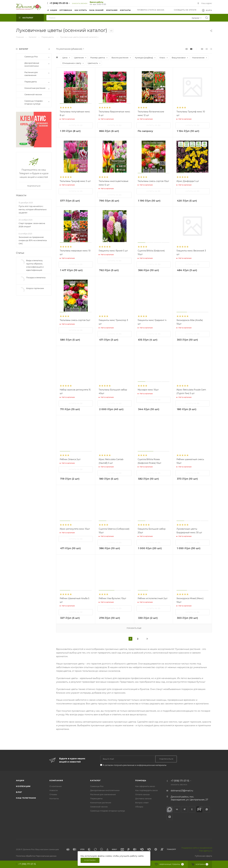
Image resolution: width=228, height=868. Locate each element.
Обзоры (139, 807)
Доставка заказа (143, 798)
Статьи (20, 258)
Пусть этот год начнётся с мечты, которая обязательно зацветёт (33, 215)
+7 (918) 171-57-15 (59, 3)
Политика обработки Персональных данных (36, 856)
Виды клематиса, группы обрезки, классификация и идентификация (35, 270)
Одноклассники (192, 809)
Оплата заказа (142, 794)
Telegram (184, 809)
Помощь (141, 780)
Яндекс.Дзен (170, 817)
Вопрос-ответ (142, 803)
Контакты (54, 798)
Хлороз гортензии (35, 294)
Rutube (199, 809)
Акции (20, 780)
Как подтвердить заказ (146, 790)
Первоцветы (96, 798)
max (170, 809)
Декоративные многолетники (105, 790)
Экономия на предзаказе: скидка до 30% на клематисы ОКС (33, 246)
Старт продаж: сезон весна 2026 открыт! (32, 230)
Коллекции (23, 786)
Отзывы (53, 794)
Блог (19, 792)
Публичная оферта (203, 856)
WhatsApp (207, 809)
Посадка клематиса (36, 283)
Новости (21, 201)
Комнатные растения (101, 803)
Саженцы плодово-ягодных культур (108, 811)
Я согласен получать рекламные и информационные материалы (135, 765)
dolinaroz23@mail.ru (182, 791)
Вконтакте (177, 809)
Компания (56, 780)
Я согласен (90, 860)
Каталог (95, 780)
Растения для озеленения (103, 794)
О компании (56, 786)
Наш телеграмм (26, 798)
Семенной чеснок (99, 807)
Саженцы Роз (97, 786)
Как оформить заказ (145, 786)
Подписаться (34, 191)
